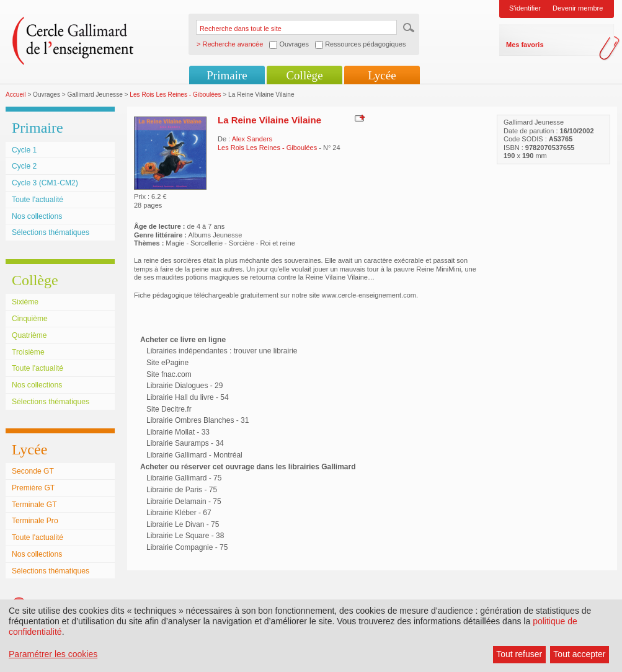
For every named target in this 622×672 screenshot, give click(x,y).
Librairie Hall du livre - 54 (188, 397)
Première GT (33, 488)
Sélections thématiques (51, 232)
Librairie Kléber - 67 (179, 513)
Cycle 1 (24, 150)
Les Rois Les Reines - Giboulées (175, 95)
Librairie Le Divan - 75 (183, 524)
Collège (304, 75)
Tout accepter (579, 654)
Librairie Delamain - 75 (184, 502)
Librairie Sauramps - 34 (185, 443)
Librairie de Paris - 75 (182, 490)
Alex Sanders (252, 139)
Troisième (28, 352)
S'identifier (525, 8)
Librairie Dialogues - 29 (184, 386)
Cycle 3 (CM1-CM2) (45, 183)
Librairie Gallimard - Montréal (194, 455)
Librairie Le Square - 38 (185, 536)
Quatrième (29, 335)
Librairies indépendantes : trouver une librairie (222, 351)
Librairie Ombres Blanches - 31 (198, 420)
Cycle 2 (24, 166)
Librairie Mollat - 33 (178, 432)
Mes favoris (525, 45)
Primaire (227, 75)
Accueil (16, 95)
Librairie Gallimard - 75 (184, 478)
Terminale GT (34, 505)
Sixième (25, 302)
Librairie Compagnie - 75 (187, 547)
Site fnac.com (169, 374)
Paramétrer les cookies (53, 654)
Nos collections (37, 216)
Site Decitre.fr (169, 409)
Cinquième (30, 319)
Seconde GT (33, 471)
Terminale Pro (35, 521)
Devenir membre (578, 8)
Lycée (382, 75)
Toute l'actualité (38, 200)
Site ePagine (167, 363)
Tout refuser (519, 654)
